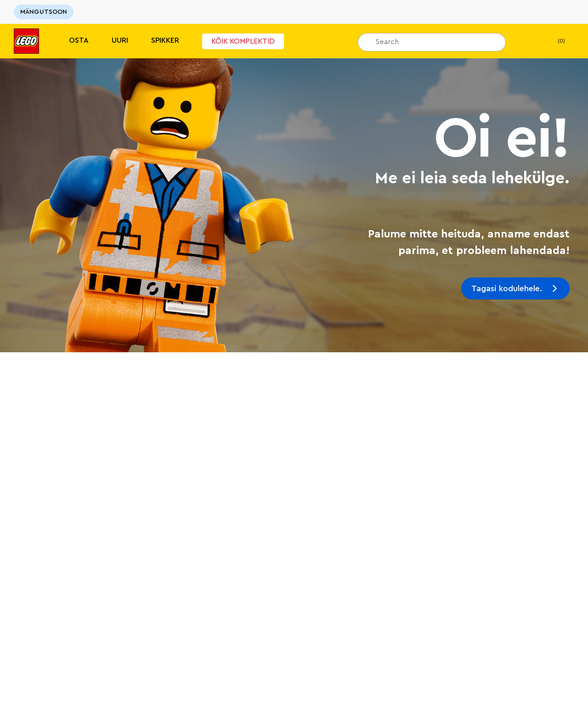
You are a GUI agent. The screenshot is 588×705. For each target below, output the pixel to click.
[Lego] (26, 41)
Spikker (165, 40)
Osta (79, 40)
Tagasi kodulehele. (507, 288)
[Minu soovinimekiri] (527, 41)
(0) (554, 41)
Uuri (120, 40)
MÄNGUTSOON (44, 12)
